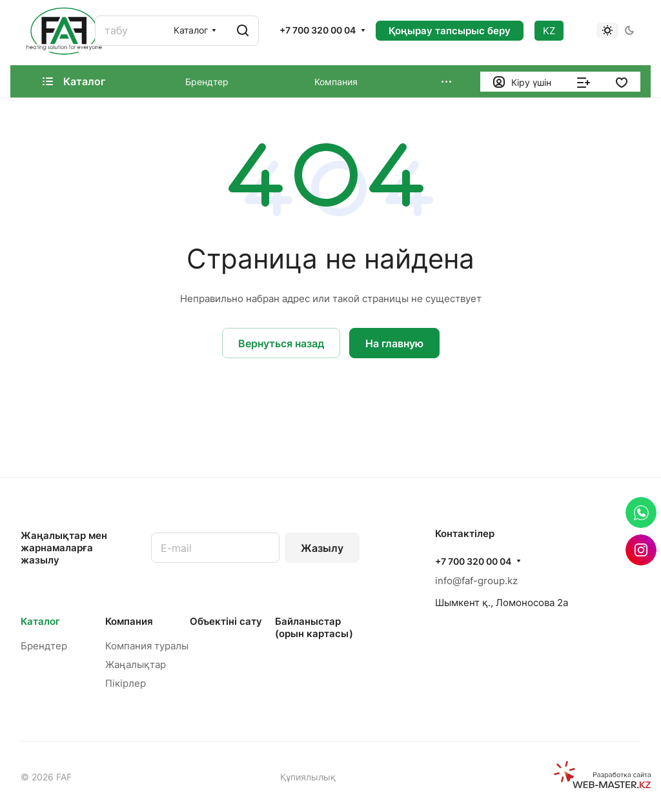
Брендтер (44, 646)
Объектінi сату (226, 621)
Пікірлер (126, 683)
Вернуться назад (281, 343)
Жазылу (322, 548)
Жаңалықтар (136, 665)
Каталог (40, 621)
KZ (549, 31)
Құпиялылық (308, 777)
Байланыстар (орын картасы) (314, 627)
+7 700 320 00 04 (318, 30)
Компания (129, 621)
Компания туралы (147, 646)
